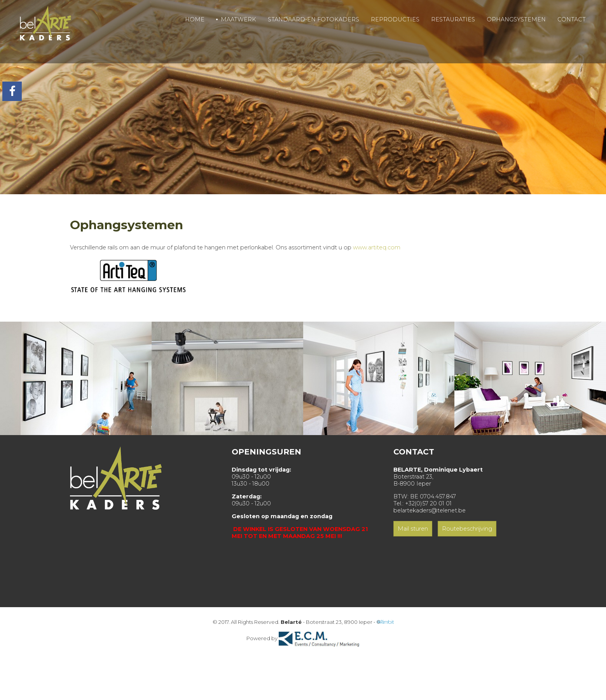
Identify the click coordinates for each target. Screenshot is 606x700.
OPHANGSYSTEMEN (516, 19)
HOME (195, 19)
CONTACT (572, 19)
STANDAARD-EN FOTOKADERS (313, 19)
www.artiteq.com (377, 247)
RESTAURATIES (453, 19)
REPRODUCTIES (395, 19)
